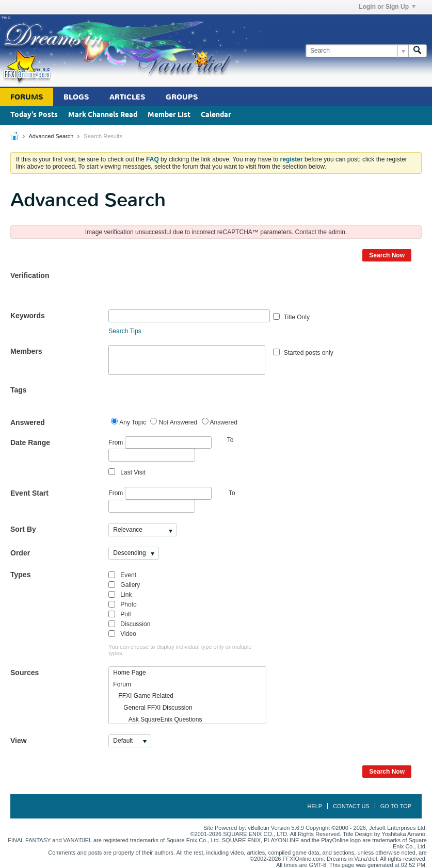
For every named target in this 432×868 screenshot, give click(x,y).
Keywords (28, 316)
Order (20, 553)
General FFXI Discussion (153, 708)
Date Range (30, 443)
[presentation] (187, 289)
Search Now (387, 255)
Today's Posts (34, 115)
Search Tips (125, 331)
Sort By (23, 529)
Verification (30, 275)
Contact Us (351, 806)
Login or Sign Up (387, 7)
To (232, 493)
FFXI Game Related (143, 696)
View (19, 741)
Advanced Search (51, 136)
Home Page (129, 673)
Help (315, 806)
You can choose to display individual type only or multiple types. (180, 650)
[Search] (357, 51)
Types (20, 575)
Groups (182, 97)
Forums (27, 97)
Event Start (29, 493)
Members (26, 351)
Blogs (76, 97)
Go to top (396, 806)
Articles (127, 97)
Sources (25, 673)
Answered (28, 422)
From (160, 443)
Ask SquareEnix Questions (157, 719)
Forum (122, 684)
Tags (19, 390)
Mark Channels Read (103, 115)
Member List (169, 115)
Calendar (216, 115)
